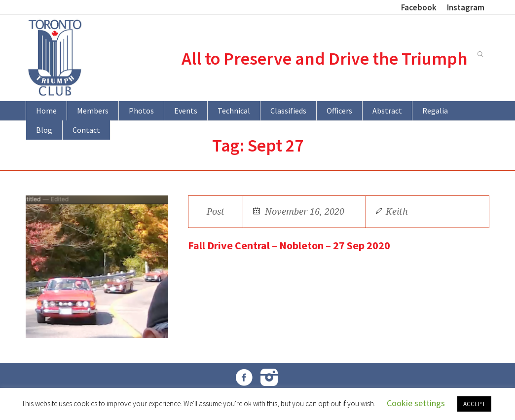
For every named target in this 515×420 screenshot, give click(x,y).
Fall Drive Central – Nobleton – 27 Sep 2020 (289, 245)
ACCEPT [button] (474, 404)
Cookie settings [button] (416, 403)
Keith (397, 211)
